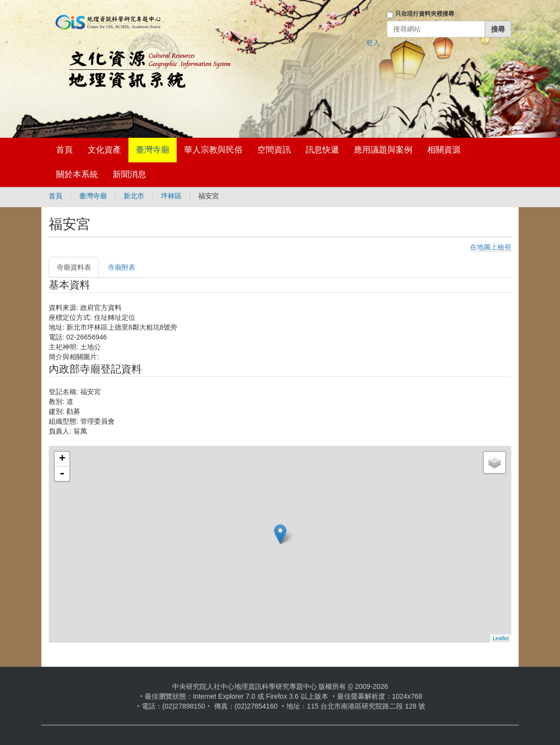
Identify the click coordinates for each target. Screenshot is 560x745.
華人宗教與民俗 (213, 150)
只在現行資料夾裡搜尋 (425, 14)
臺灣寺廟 (153, 150)
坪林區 (171, 196)
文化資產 (104, 150)
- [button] (62, 474)
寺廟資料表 (74, 267)
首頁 (64, 150)
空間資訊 (274, 150)
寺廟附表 (122, 267)
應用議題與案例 (383, 150)
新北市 (134, 196)
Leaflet (501, 638)
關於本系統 (77, 174)
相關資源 (444, 150)
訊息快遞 (322, 150)
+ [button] (62, 459)
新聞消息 (129, 174)
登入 (373, 43)
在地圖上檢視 (491, 247)
